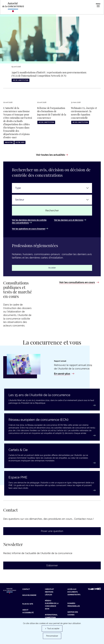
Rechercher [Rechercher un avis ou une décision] (52, 211)
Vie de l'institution (21, 80)
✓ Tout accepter (52, 629)
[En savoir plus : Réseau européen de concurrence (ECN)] (52, 436)
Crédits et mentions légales (49, 592)
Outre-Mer (20, 142)
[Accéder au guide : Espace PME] (52, 491)
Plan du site (28, 604)
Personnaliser (52, 636)
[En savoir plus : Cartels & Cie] (52, 463)
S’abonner (52, 566)
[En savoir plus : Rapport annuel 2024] (64, 374)
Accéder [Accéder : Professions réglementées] (52, 268)
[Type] (52, 188)
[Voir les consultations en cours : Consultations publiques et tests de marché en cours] (79, 283)
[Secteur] (52, 200)
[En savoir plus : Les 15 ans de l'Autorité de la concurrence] (52, 405)
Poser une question (52, 531)
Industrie (9, 142)
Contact (26, 589)
